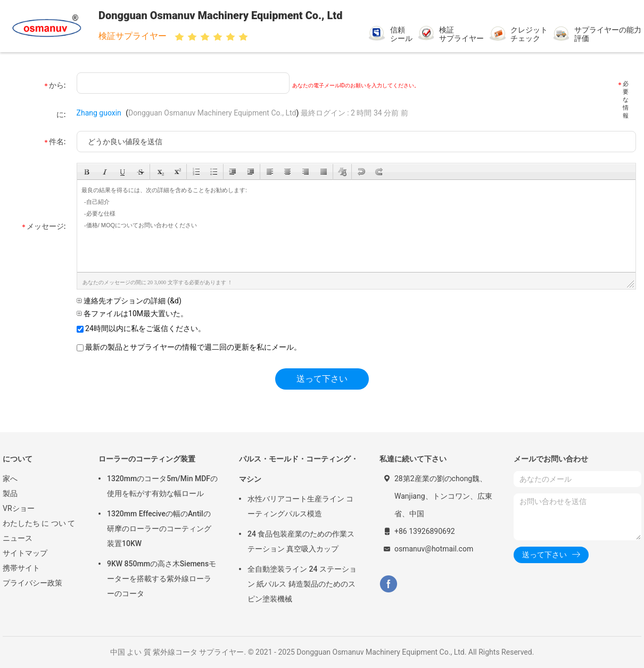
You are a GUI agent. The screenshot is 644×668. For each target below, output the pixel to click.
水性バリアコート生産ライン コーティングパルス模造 (300, 506)
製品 (10, 493)
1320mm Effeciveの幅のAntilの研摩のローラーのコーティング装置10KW (159, 529)
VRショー (19, 508)
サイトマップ (25, 553)
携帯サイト (21, 568)
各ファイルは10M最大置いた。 (132, 314)
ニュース (18, 538)
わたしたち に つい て (39, 523)
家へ (10, 479)
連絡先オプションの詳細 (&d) (129, 301)
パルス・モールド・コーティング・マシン (299, 469)
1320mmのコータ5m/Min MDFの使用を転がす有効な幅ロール (162, 486)
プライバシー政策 (32, 583)
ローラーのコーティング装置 (147, 459)
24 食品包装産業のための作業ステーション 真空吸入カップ (301, 541)
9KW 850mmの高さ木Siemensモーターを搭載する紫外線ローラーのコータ (162, 579)
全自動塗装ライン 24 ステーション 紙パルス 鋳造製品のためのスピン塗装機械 (302, 584)
